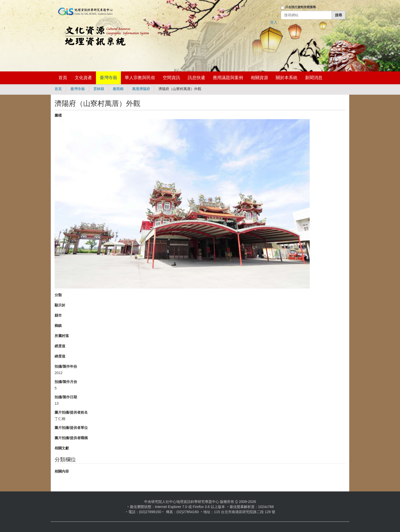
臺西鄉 (118, 89)
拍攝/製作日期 (66, 397)
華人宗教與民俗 (140, 78)
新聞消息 (314, 78)
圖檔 (58, 115)
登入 (274, 22)
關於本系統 (287, 78)
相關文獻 (62, 448)
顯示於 (60, 305)
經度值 (60, 346)
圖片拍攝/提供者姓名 (71, 412)
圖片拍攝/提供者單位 (71, 428)
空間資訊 (171, 78)
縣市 (58, 315)
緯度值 (60, 356)
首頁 (63, 78)
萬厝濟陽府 (141, 89)
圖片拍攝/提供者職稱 (71, 438)
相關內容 (62, 471)
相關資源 (259, 78)
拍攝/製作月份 (66, 382)
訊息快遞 (196, 78)
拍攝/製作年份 (66, 366)
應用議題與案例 (228, 78)
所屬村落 (62, 336)
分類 (58, 295)
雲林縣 (99, 89)
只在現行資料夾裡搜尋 (301, 7)
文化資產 (83, 78)
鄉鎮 (58, 326)
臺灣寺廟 (108, 78)
